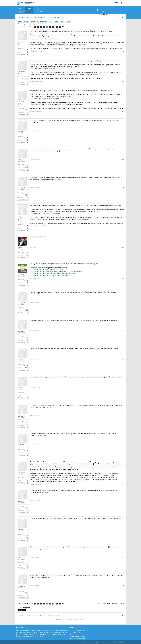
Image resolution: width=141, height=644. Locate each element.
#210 (123, 302)
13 (54, 27)
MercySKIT (21, 131)
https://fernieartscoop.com (90, 264)
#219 (123, 557)
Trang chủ (20, 11)
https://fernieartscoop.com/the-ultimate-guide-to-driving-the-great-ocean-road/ (56, 271)
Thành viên (39, 11)
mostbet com (34, 177)
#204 (123, 131)
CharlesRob (22, 275)
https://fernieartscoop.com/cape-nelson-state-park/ (47, 269)
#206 (123, 187)
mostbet (39, 320)
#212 (123, 359)
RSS (124, 642)
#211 (123, 331)
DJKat (20, 248)
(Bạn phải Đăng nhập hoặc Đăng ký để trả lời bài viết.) (111, 603)
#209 (123, 278)
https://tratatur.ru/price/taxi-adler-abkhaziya (44, 69)
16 (27, 257)
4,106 (27, 139)
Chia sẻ (20, 608)
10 (45, 27)
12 (51, 27)
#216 (123, 484)
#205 (123, 159)
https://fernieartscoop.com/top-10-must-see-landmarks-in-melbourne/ (53, 273)
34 (27, 227)
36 (27, 142)
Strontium (85, 642)
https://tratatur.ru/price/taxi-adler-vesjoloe (44, 39)
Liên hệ (109, 642)
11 (48, 27)
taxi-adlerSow (23, 473)
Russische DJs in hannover (38, 237)
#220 (123, 586)
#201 (123, 51)
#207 (123, 226)
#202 (123, 81)
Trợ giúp (114, 642)
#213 (123, 387)
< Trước (31, 27)
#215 (123, 444)
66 (27, 51)
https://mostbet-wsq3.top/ (39, 149)
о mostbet (49, 518)
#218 (123, 529)
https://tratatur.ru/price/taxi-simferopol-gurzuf (45, 213)
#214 (123, 416)
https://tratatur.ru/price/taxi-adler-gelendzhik (45, 98)
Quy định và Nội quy (100, 642)
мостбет (103, 292)
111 (27, 254)
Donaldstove (47, 24)
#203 (123, 111)
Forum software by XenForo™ (30, 642)
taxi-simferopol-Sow (22, 218)
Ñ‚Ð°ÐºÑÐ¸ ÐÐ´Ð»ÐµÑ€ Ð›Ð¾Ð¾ (108, 474)
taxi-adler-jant (21, 43)
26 (60, 27)
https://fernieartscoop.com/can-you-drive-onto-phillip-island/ (50, 275)
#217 (123, 501)
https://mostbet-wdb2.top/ (39, 405)
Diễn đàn (29, 11)
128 (27, 594)
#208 (123, 247)
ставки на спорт (90, 349)
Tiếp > (65, 27)
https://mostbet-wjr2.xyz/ (38, 120)
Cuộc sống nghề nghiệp (31, 24)
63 (27, 396)
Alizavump (21, 586)
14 (27, 282)
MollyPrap (21, 388)
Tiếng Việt (91, 642)
